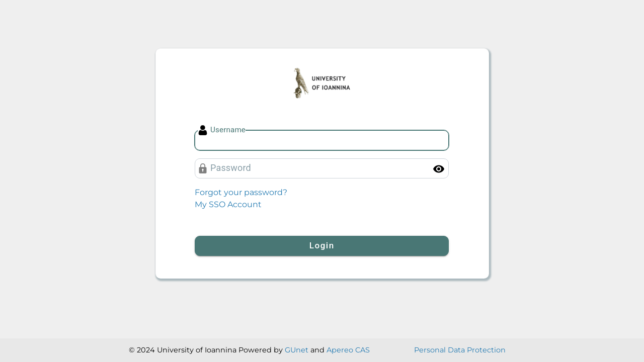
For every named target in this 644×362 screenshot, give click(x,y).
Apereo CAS (348, 350)
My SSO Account (228, 204)
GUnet (297, 350)
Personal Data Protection (460, 350)
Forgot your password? (241, 192)
